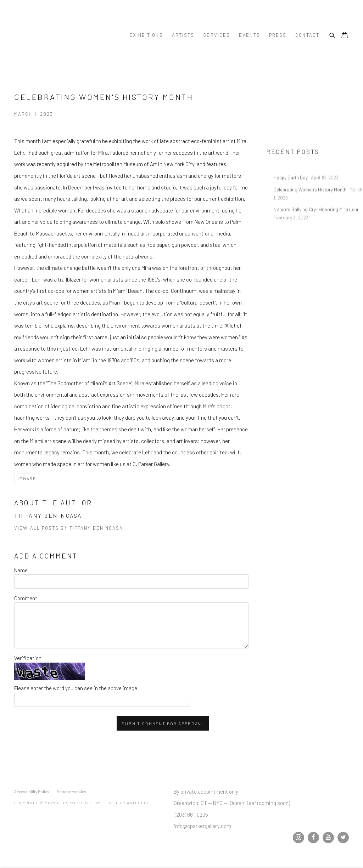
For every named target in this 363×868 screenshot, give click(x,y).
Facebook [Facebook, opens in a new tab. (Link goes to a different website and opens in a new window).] (313, 838)
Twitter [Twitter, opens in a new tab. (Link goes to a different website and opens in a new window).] (343, 838)
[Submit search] (333, 34)
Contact (307, 35)
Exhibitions (146, 35)
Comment (26, 598)
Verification (28, 658)
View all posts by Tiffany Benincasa (69, 528)
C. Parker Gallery (64, 35)
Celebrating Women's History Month (310, 205)
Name (21, 570)
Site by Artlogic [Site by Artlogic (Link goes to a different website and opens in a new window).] (129, 803)
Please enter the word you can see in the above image (76, 688)
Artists (183, 35)
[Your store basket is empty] (345, 36)
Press (278, 35)
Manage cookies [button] (71, 792)
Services (217, 35)
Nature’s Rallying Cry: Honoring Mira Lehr (317, 224)
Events (250, 35)
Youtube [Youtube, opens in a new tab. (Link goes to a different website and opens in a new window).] (328, 838)
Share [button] (28, 478)
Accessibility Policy (32, 792)
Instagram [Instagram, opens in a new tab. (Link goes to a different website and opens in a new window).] (298, 838)
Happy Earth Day (291, 193)
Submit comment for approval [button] (163, 724)
